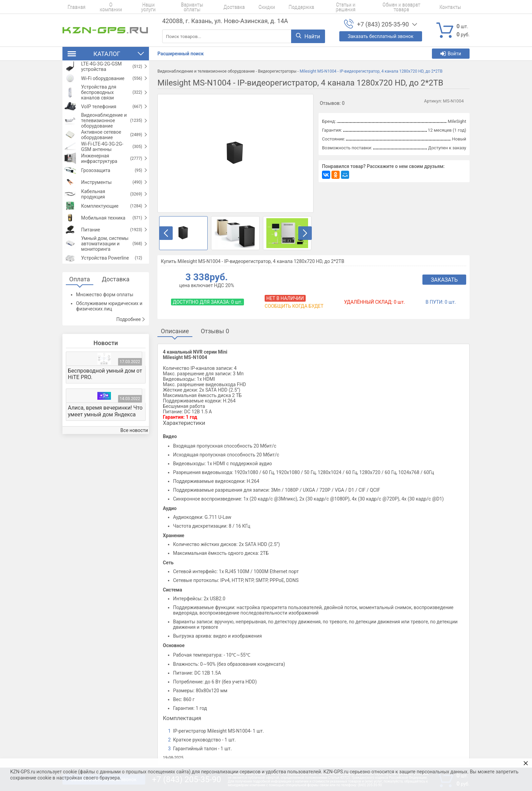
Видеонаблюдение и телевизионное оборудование (206, 71)
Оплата (80, 328)
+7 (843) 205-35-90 (383, 24)
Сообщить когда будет (294, 306)
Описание (175, 331)
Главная (71, 7)
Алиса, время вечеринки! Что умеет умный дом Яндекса (105, 460)
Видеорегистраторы (277, 71)
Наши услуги (138, 7)
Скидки (248, 7)
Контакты (421, 7)
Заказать (444, 280)
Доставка (220, 7)
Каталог (106, 54)
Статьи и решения (319, 7)
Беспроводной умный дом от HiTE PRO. (105, 423)
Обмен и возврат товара (375, 7)
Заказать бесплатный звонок (381, 36)
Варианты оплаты (181, 7)
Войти (451, 54)
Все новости (134, 479)
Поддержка (278, 7)
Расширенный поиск (180, 54)
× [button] (526, 763)
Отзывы (215, 331)
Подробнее (131, 368)
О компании (102, 7)
